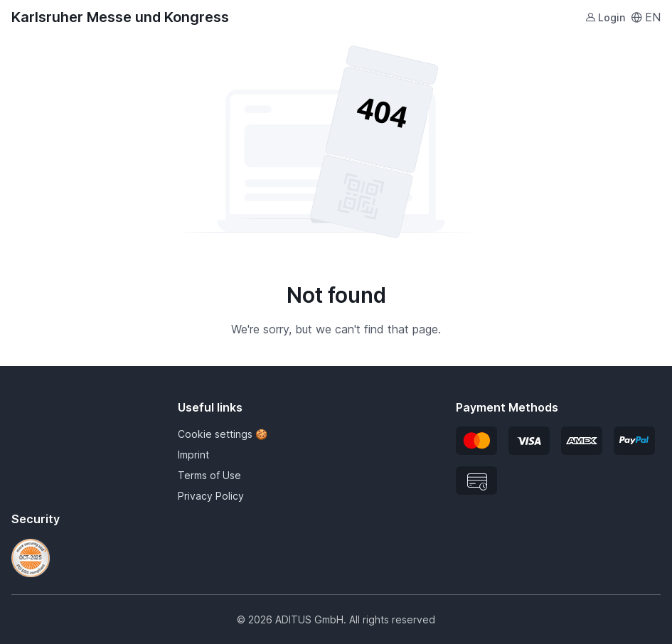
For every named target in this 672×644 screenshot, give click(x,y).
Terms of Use (209, 475)
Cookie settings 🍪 (223, 434)
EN (646, 17)
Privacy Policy (211, 496)
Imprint (193, 455)
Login (605, 17)
